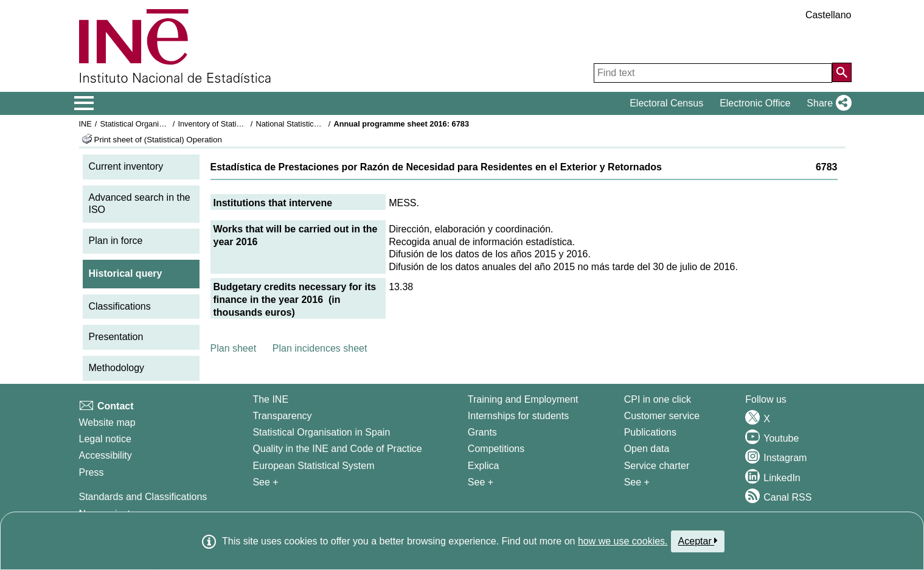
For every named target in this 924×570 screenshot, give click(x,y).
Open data (647, 449)
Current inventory (126, 166)
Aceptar (698, 541)
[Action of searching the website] (842, 72)
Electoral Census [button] (666, 103)
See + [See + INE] (265, 482)
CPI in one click (658, 399)
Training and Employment (523, 399)
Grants (482, 432)
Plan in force (116, 241)
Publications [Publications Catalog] (650, 432)
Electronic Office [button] (755, 103)
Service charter (657, 466)
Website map (107, 422)
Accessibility (106, 455)
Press (92, 472)
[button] (826, 103)
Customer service (662, 416)
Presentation (116, 337)
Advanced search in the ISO (140, 204)
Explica (484, 466)
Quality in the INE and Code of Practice (337, 449)
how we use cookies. (623, 541)
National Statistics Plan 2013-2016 (315, 124)
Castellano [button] (828, 15)
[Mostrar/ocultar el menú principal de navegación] (84, 103)
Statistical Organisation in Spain (155, 124)
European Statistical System (313, 466)
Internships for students (518, 416)
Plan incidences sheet (320, 348)
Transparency (282, 416)
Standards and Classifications (143, 497)
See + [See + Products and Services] (637, 482)
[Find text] (713, 73)
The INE (270, 399)
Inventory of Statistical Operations (236, 124)
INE (85, 124)
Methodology (117, 368)
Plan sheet (234, 348)
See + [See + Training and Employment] (481, 482)
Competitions (496, 449)
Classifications (120, 306)
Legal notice (105, 439)
